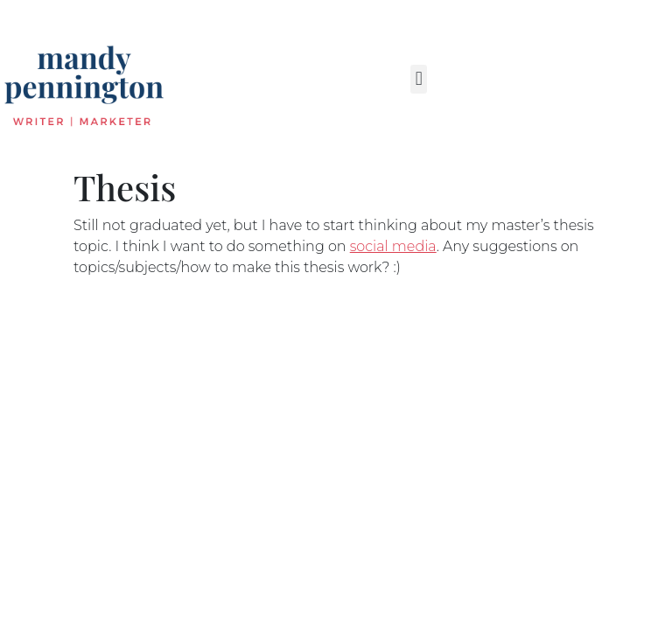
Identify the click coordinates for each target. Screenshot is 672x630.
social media (393, 246)
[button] (419, 79)
